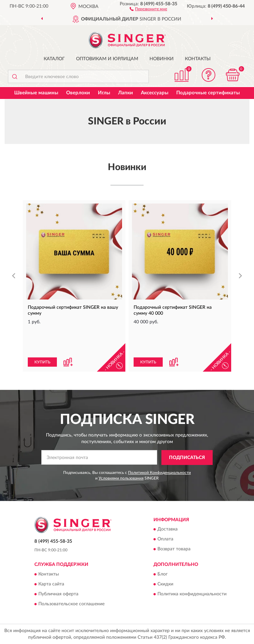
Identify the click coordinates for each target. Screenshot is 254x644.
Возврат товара (174, 549)
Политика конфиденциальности (192, 594)
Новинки (162, 59)
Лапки (126, 93)
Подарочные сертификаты (208, 93)
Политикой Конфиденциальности (159, 473)
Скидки (165, 584)
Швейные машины (36, 93)
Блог (163, 574)
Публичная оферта (58, 594)
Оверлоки (78, 93)
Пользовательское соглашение (71, 604)
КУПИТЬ (42, 362)
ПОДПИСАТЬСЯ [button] (187, 458)
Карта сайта (51, 584)
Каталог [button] (54, 59)
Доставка (168, 529)
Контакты (198, 59)
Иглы (104, 93)
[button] (148, 9)
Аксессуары (155, 93)
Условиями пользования (121, 478)
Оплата (165, 539)
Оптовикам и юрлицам (107, 59)
